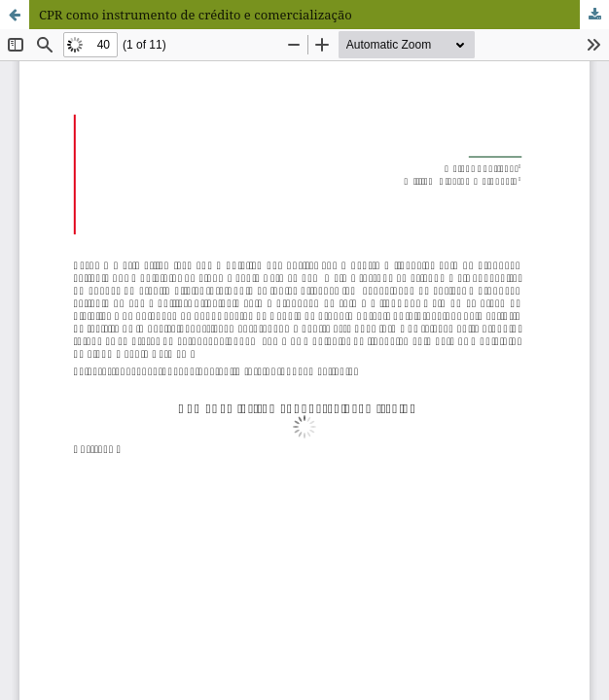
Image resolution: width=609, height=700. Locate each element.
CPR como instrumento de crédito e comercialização (196, 15)
